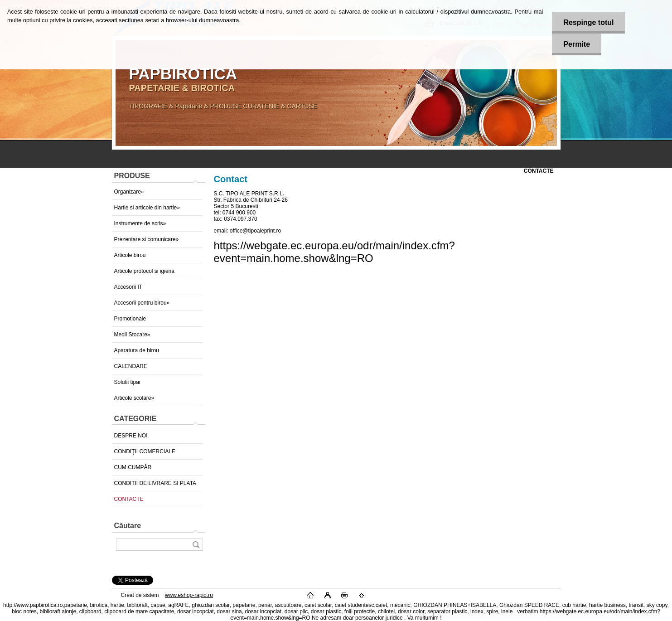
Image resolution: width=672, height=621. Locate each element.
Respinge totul (588, 22)
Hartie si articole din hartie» (147, 208)
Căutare (128, 526)
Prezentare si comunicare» (147, 239)
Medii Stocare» (132, 335)
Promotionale (130, 319)
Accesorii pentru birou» (142, 303)
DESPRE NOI (131, 436)
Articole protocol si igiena (144, 271)
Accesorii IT (128, 287)
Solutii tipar (128, 382)
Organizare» (129, 192)
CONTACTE (129, 499)
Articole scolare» (134, 398)
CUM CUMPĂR (133, 467)
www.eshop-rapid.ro (189, 595)
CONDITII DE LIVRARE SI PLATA (155, 483)
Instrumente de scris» (140, 223)
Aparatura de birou (137, 350)
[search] (196, 545)
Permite (577, 44)
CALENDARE (131, 366)
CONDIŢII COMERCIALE (145, 451)
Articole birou (130, 255)
